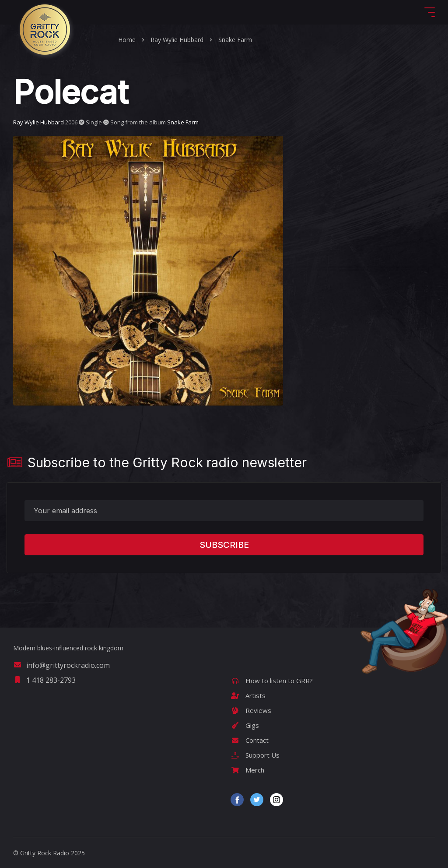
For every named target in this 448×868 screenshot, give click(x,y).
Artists (248, 695)
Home (127, 40)
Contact (250, 740)
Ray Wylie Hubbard (177, 40)
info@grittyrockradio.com (61, 665)
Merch (247, 770)
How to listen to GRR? (272, 681)
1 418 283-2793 (44, 680)
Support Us (255, 755)
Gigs (245, 725)
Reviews (251, 710)
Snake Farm (235, 40)
